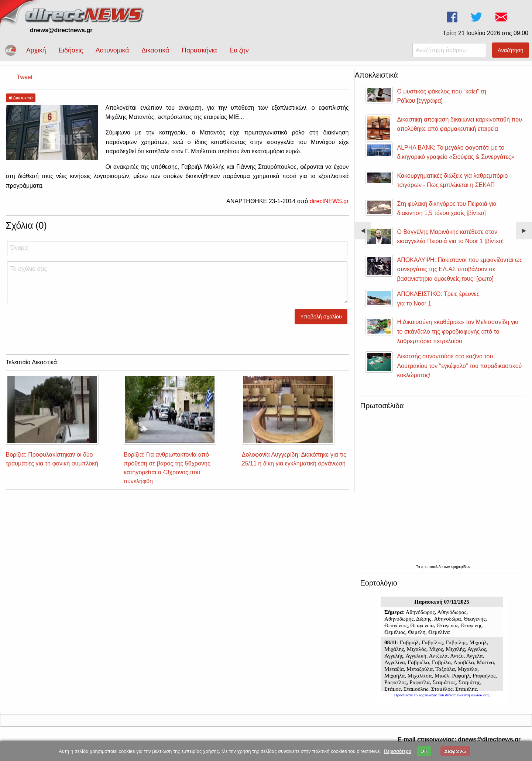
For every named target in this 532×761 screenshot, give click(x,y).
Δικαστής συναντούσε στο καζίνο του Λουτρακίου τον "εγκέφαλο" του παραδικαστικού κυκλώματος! (460, 366)
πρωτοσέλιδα (432, 567)
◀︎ (366, 233)
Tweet (25, 77)
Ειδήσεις (71, 50)
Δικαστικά (155, 50)
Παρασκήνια (199, 50)
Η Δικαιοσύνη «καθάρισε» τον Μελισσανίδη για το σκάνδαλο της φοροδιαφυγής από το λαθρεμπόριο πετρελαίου (458, 331)
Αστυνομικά (112, 50)
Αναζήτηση (511, 50)
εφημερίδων (461, 567)
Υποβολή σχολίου (321, 317)
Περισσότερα (397, 751)
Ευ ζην (239, 50)
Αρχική (36, 50)
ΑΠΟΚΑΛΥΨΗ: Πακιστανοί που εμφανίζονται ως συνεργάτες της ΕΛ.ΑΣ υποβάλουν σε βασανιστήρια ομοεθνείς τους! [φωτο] (460, 269)
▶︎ (527, 233)
